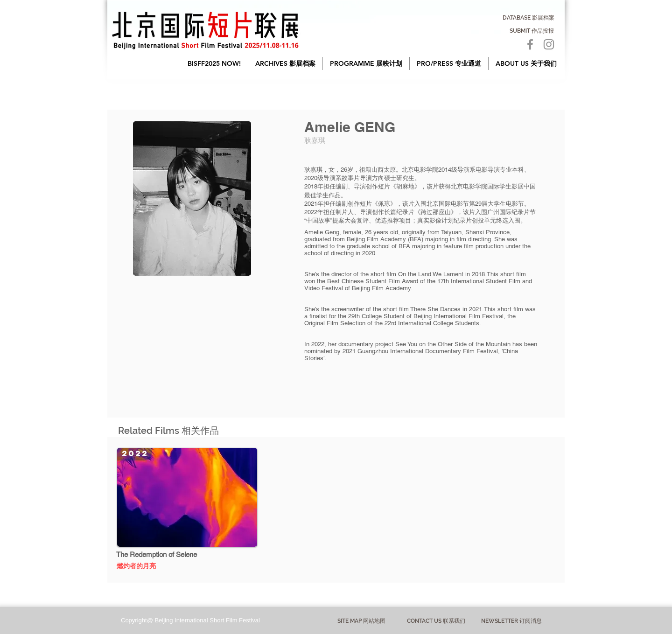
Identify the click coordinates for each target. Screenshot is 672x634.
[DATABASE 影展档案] (528, 18)
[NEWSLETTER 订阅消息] (511, 621)
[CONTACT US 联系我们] (436, 621)
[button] (285, 63)
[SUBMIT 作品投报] (532, 31)
